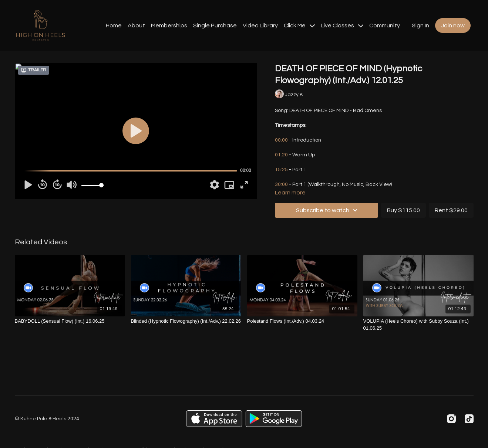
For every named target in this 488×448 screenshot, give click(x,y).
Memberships (169, 26)
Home (114, 26)
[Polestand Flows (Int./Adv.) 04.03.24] (302, 321)
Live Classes (342, 26)
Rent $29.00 (451, 210)
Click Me (299, 26)
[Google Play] (274, 419)
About (136, 26)
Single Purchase (215, 26)
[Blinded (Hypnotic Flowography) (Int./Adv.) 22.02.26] (186, 321)
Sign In (420, 26)
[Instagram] (451, 419)
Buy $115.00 (403, 210)
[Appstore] (214, 419)
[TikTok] (469, 419)
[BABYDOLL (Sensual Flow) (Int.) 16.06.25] (70, 321)
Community (385, 26)
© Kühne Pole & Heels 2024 (47, 419)
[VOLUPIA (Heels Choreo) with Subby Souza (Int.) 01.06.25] (418, 325)
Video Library (260, 26)
